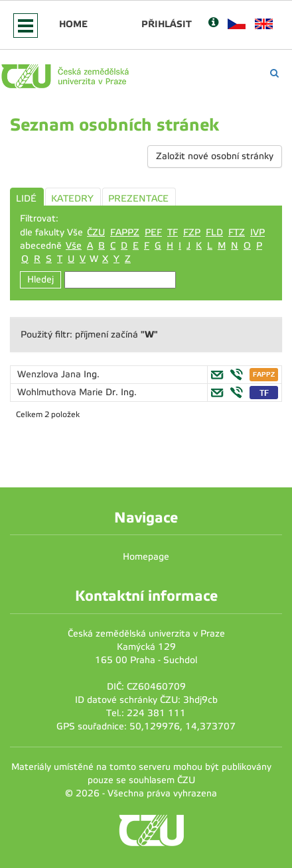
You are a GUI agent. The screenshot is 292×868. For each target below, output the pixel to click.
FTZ (237, 232)
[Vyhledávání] (274, 73)
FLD (214, 232)
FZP (192, 232)
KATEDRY (72, 199)
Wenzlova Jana (50, 374)
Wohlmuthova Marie (61, 392)
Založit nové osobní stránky (215, 156)
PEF (153, 232)
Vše (74, 246)
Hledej (40, 279)
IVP (257, 232)
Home (73, 24)
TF (173, 232)
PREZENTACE (138, 199)
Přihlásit (167, 24)
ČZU (96, 232)
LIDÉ (26, 199)
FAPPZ (125, 232)
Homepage (146, 557)
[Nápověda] (213, 24)
